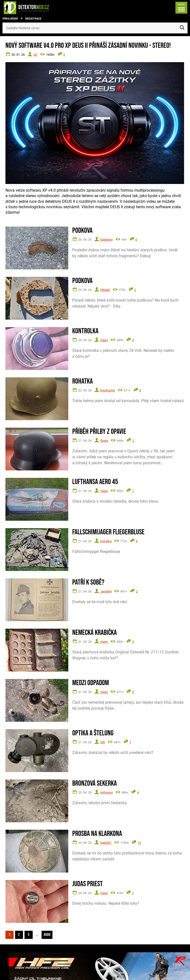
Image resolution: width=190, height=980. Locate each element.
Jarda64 (106, 591)
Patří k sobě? (88, 582)
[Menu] (180, 8)
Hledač (105, 290)
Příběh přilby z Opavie (99, 432)
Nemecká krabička (95, 633)
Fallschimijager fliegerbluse (108, 532)
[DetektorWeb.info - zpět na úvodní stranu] (43, 8)
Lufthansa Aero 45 (95, 482)
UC (35, 55)
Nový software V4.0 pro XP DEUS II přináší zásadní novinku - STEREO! (88, 46)
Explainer (107, 240)
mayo (104, 340)
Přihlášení (10, 19)
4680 (49, 934)
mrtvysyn (107, 792)
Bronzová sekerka (95, 784)
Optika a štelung (93, 733)
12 (139, 843)
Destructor (108, 390)
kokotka (106, 541)
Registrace (33, 19)
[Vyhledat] (182, 28)
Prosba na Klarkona (97, 834)
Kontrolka (85, 331)
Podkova (82, 231)
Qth (103, 742)
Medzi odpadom (91, 683)
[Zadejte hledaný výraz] (95, 28)
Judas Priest (87, 884)
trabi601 (106, 843)
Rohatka (83, 381)
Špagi (104, 441)
